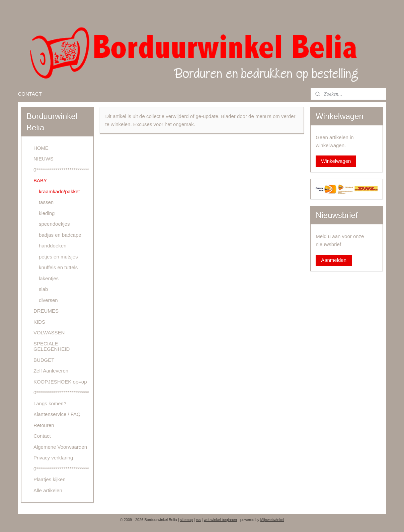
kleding (47, 213)
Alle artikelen (48, 490)
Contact (42, 436)
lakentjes (49, 278)
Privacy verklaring (53, 458)
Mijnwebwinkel (272, 520)
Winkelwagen (336, 161)
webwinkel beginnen (220, 520)
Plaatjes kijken (50, 479)
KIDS (39, 322)
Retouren (44, 425)
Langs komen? (50, 403)
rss (198, 520)
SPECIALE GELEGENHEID (52, 346)
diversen (48, 300)
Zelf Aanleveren (51, 371)
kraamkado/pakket (59, 191)
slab (44, 289)
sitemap (187, 520)
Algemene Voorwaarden (60, 447)
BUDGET (44, 360)
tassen (46, 202)
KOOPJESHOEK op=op (60, 382)
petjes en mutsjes (58, 257)
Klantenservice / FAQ (57, 414)
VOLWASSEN (49, 333)
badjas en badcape (60, 235)
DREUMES (46, 311)
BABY (40, 180)
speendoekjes (54, 224)
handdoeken (53, 246)
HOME (41, 148)
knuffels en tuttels (58, 267)
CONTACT (30, 94)
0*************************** (61, 170)
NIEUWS (44, 159)
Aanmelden (334, 260)
